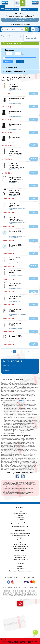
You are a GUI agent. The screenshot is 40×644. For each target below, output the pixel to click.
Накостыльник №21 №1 (16, 112)
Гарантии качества (20, 549)
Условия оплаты (20, 551)
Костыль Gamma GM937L (15, 324)
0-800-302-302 (20, 14)
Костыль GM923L (15, 336)
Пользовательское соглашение (20, 536)
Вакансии (20, 515)
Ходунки (6, 370)
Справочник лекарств (20, 555)
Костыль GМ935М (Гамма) (15, 259)
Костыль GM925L (15, 231)
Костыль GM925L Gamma (15, 246)
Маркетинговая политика (20, 526)
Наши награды (20, 520)
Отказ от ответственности (20, 559)
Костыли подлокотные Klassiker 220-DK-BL (16, 219)
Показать (8, 62)
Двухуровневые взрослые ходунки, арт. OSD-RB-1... (16, 179)
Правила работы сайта (20, 513)
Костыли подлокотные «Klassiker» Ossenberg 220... (15, 206)
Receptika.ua (22, 401)
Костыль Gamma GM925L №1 (15, 284)
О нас (20, 511)
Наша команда (20, 518)
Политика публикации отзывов (20, 524)
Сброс (20, 62)
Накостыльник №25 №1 (16, 125)
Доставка (20, 540)
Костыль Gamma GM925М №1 (15, 297)
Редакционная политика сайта (20, 546)
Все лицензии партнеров (20, 597)
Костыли (6, 368)
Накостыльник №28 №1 (16, 138)
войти (23, 5)
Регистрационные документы (20, 522)
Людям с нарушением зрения (20, 25)
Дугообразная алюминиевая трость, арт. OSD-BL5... (15, 193)
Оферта (20, 542)
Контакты (20, 567)
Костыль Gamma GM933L (15, 310)
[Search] (27, 29)
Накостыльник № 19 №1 (16, 99)
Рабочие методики (20, 544)
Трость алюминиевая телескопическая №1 (15, 152)
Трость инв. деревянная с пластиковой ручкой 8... (16, 166)
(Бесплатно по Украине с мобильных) (20, 16)
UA (37, 29)
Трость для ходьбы (10, 366)
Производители (20, 557)
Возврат (20, 538)
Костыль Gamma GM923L (15, 272)
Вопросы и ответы (20, 553)
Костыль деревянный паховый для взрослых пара (14, 87)
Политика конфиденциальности (20, 533)
